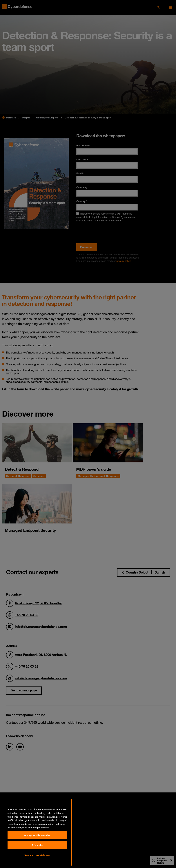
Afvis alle (37, 856)
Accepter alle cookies (37, 846)
